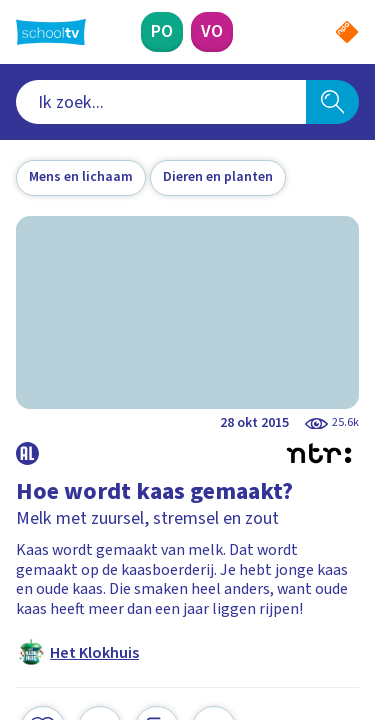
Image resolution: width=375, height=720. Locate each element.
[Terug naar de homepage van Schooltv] (51, 32)
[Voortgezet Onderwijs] (212, 32)
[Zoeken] (332, 102)
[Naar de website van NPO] (347, 32)
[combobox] (161, 102)
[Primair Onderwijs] (162, 32)
